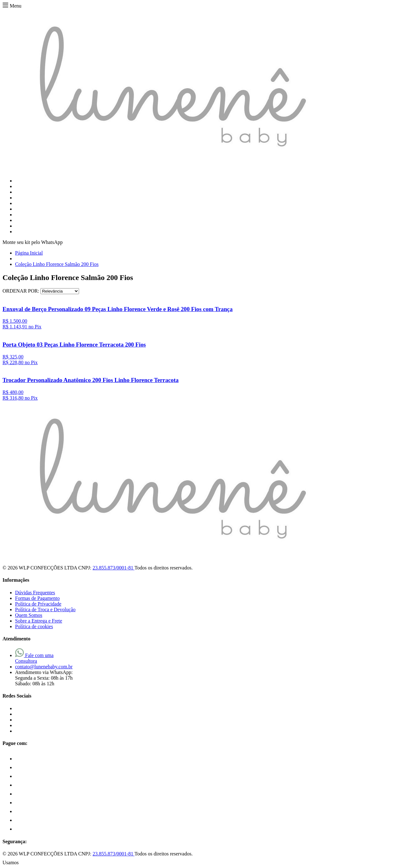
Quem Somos (29, 615)
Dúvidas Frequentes (35, 593)
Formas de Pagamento (37, 598)
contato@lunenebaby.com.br (44, 667)
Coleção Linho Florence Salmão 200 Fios (57, 264)
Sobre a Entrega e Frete (39, 621)
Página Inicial (29, 253)
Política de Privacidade (38, 604)
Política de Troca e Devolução (45, 609)
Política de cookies (34, 626)
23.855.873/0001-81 (113, 568)
